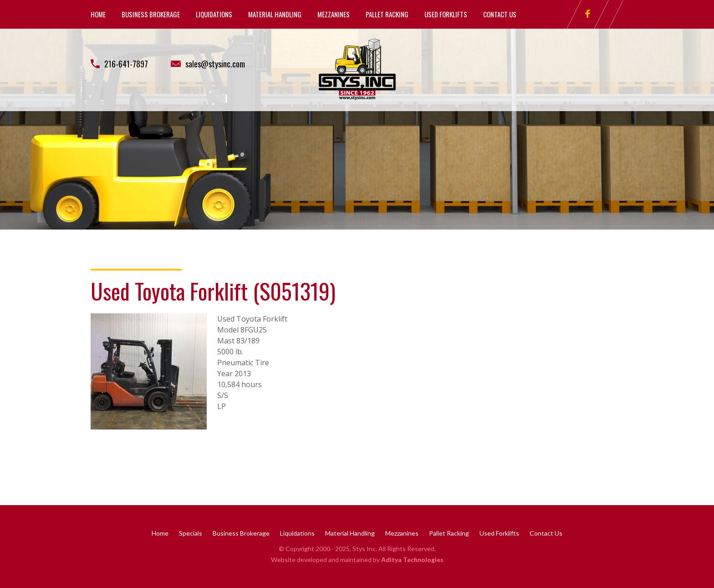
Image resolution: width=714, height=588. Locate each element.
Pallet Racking (387, 14)
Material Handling (275, 14)
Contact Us (500, 14)
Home (98, 14)
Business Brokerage (151, 14)
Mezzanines (334, 14)
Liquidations (214, 14)
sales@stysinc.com (215, 64)
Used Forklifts (446, 14)
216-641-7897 (126, 64)
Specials (191, 533)
